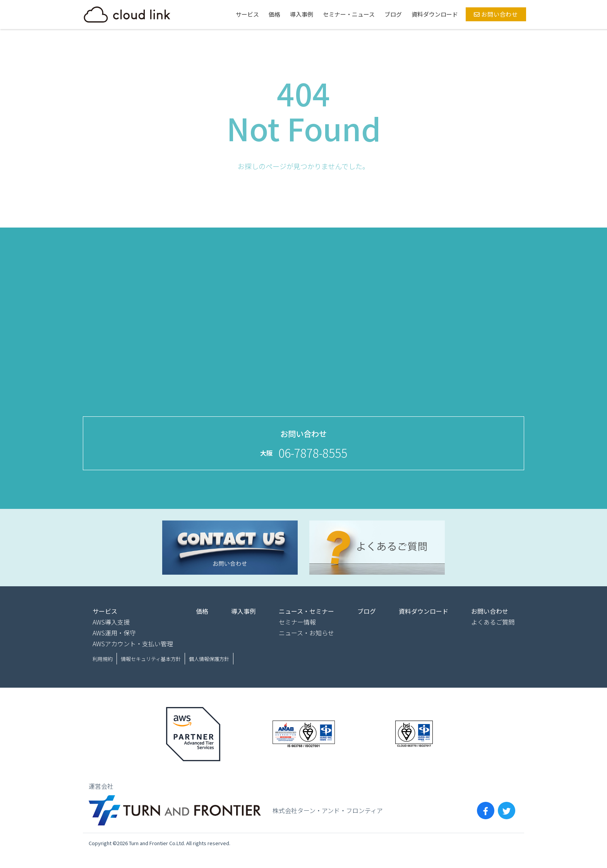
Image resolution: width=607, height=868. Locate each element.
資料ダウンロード (435, 14)
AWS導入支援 (111, 622)
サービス (247, 14)
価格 (274, 14)
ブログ (393, 14)
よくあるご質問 (493, 622)
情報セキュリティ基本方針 (151, 659)
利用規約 (103, 659)
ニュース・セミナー (306, 611)
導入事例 (302, 14)
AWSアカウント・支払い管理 (133, 644)
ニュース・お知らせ (306, 633)
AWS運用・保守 (114, 633)
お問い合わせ (496, 14)
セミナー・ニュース (349, 14)
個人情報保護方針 (209, 659)
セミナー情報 (297, 622)
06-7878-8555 (313, 453)
